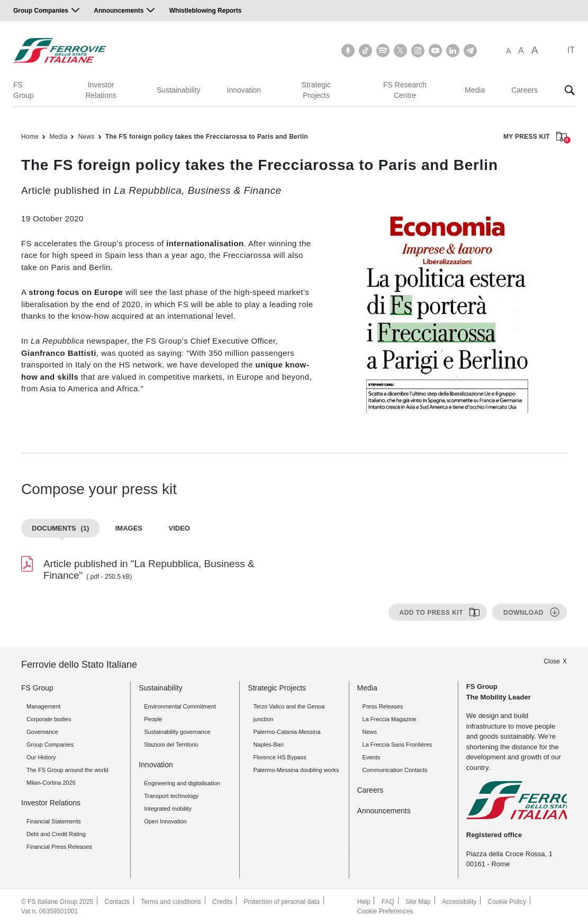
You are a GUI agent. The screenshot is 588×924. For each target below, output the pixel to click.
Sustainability (179, 90)
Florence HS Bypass (279, 757)
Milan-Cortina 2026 (51, 783)
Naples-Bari (268, 744)
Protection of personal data (281, 902)
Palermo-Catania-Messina (287, 732)
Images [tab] (129, 528)
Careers (524, 90)
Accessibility (459, 902)
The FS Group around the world (67, 770)
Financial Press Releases (59, 847)
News (86, 137)
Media (475, 90)
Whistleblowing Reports (206, 11)
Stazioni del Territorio (171, 744)
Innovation (244, 90)
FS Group (24, 90)
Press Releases (383, 706)
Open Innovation (165, 821)
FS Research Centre (405, 90)
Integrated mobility (168, 809)
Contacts (117, 902)
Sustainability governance (177, 732)
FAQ (388, 902)
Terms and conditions (171, 902)
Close (552, 661)
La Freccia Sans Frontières (397, 744)
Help (364, 902)
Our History (41, 757)
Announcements (119, 11)
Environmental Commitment (180, 706)
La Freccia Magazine (390, 719)
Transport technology (171, 796)
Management (43, 706)
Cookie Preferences (385, 911)
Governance (42, 732)
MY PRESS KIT (535, 137)
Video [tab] (179, 528)
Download (523, 613)
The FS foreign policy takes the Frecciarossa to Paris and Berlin (207, 137)
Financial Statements (54, 821)
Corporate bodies (49, 719)
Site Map (418, 902)
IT (571, 50)
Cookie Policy (507, 902)
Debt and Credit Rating (56, 834)
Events (372, 757)
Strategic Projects (316, 90)
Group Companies (41, 11)
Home (30, 137)
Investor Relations (101, 90)
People (153, 719)
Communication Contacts (395, 770)
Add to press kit (431, 613)
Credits (222, 902)
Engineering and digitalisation (182, 783)
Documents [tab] (60, 528)
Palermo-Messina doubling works (296, 770)
